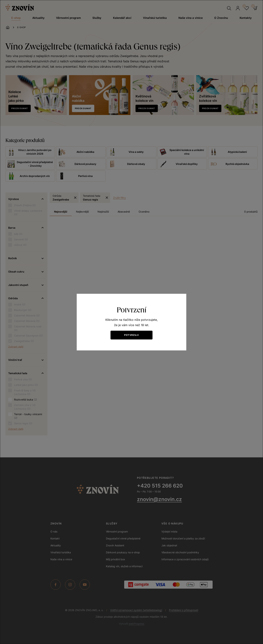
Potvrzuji (131, 335)
